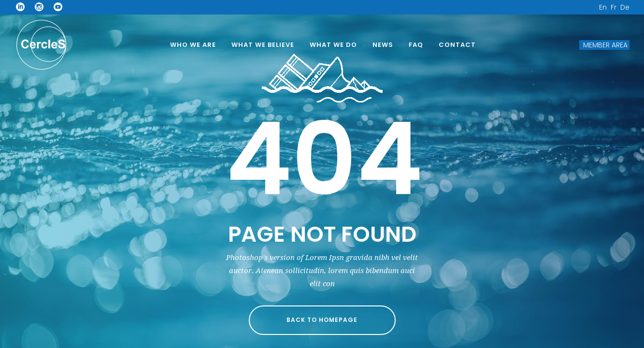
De (625, 7)
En (603, 7)
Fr (614, 7)
